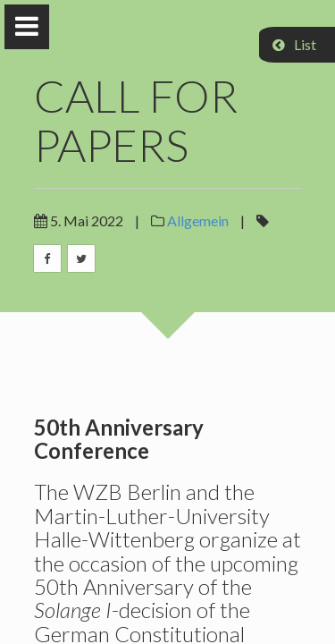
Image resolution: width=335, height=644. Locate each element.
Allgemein (198, 220)
